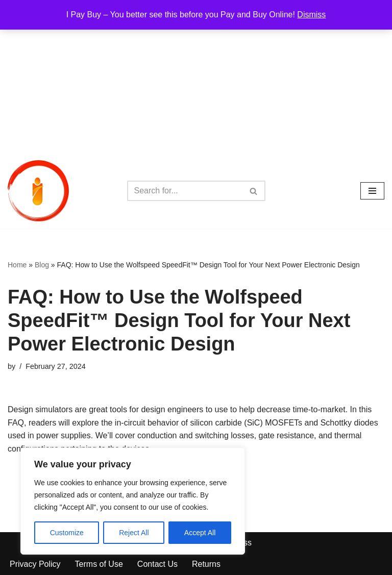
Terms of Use (99, 564)
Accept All (200, 533)
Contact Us (157, 564)
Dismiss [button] (311, 15)
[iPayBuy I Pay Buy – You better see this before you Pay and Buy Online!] (38, 191)
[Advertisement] (196, 77)
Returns (206, 564)
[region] (133, 501)
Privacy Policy (35, 564)
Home (17, 265)
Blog (42, 265)
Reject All (134, 533)
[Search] (185, 191)
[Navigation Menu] (372, 191)
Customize (67, 533)
